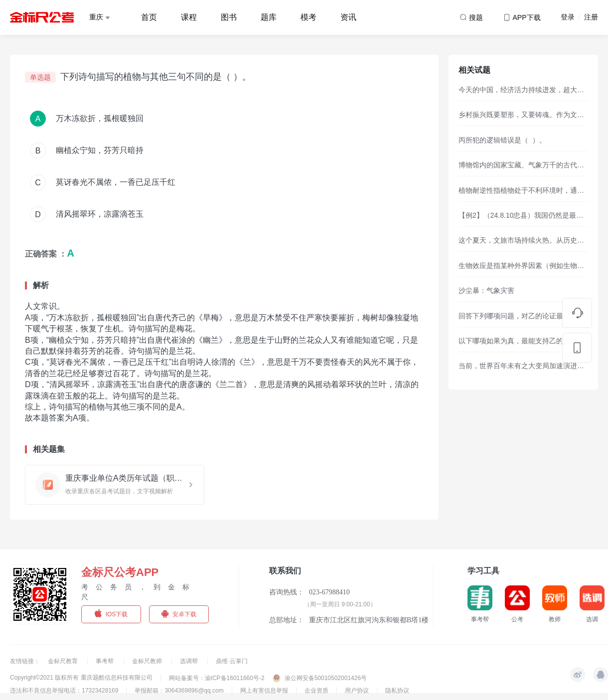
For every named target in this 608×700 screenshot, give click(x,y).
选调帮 (190, 661)
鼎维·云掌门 (231, 661)
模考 (308, 17)
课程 (189, 17)
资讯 (348, 17)
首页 (149, 17)
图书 (229, 17)
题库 (269, 17)
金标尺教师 (148, 661)
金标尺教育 (64, 661)
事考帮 (105, 661)
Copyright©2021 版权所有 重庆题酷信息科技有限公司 (81, 678)
